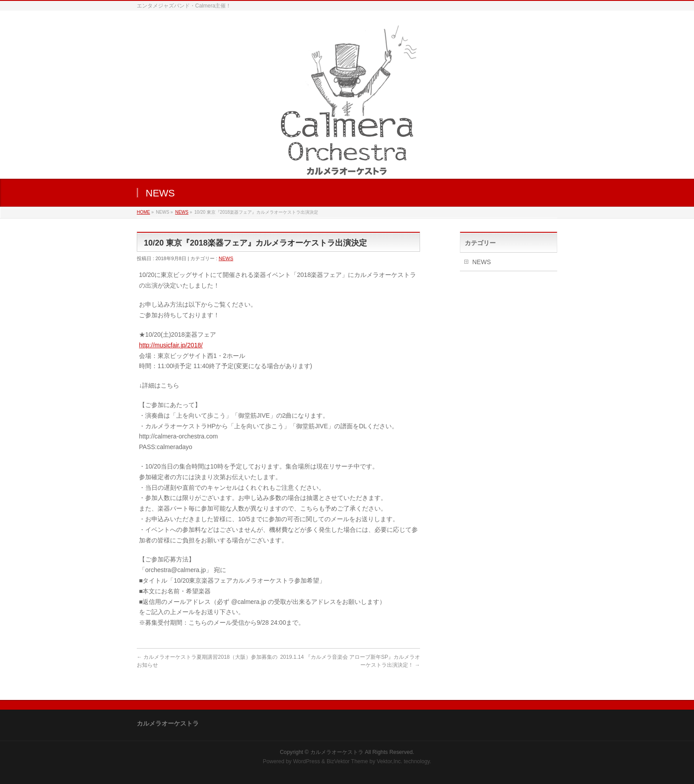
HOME (143, 212)
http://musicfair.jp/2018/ (171, 345)
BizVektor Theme (347, 761)
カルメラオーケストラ (337, 752)
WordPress (307, 761)
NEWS (182, 212)
